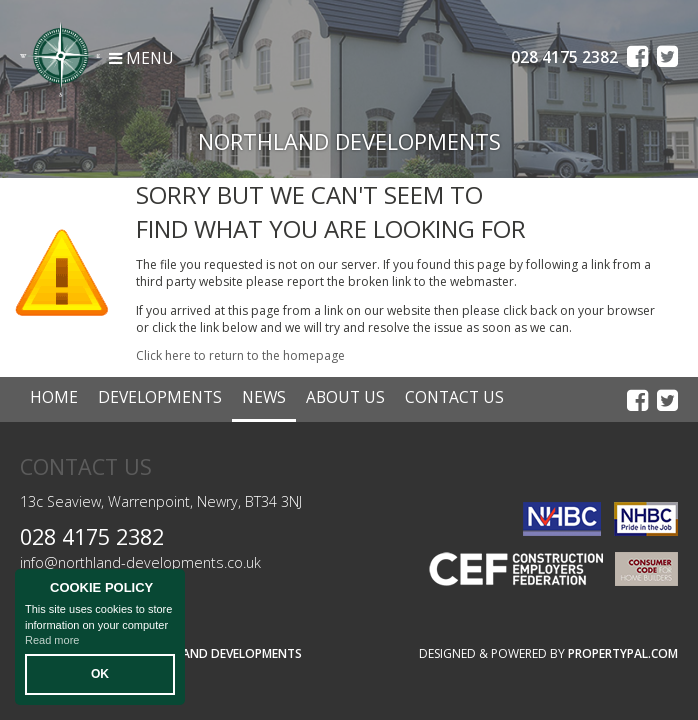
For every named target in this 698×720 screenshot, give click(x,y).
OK (100, 674)
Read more (52, 640)
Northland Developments (218, 653)
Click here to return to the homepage (240, 355)
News (264, 397)
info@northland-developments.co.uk (140, 562)
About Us (345, 397)
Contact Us (454, 397)
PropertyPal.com (623, 653)
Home (54, 397)
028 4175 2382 (92, 536)
